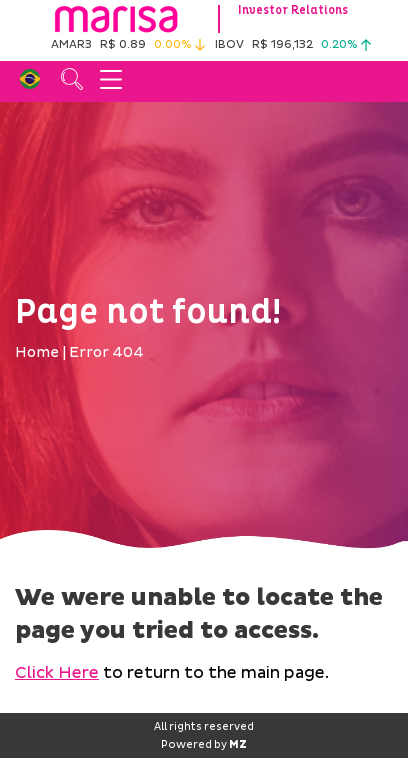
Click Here (57, 673)
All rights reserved (204, 727)
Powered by (204, 745)
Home (37, 352)
